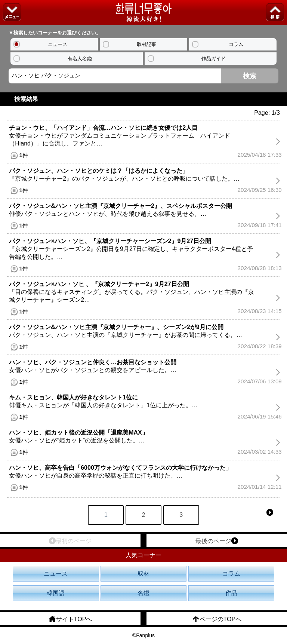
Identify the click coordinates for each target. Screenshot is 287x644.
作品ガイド (214, 59)
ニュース (58, 44)
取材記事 (146, 44)
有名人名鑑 (80, 59)
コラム (236, 44)
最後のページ (217, 541)
